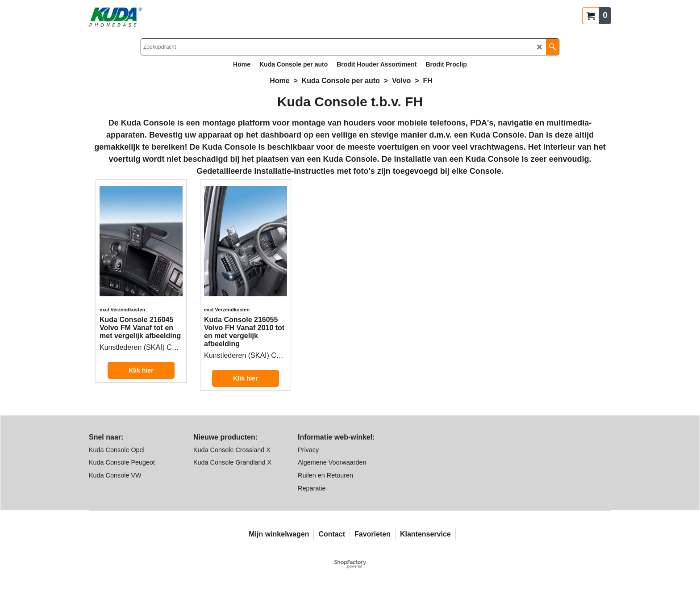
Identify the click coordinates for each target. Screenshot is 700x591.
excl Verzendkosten (122, 310)
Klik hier (141, 370)
